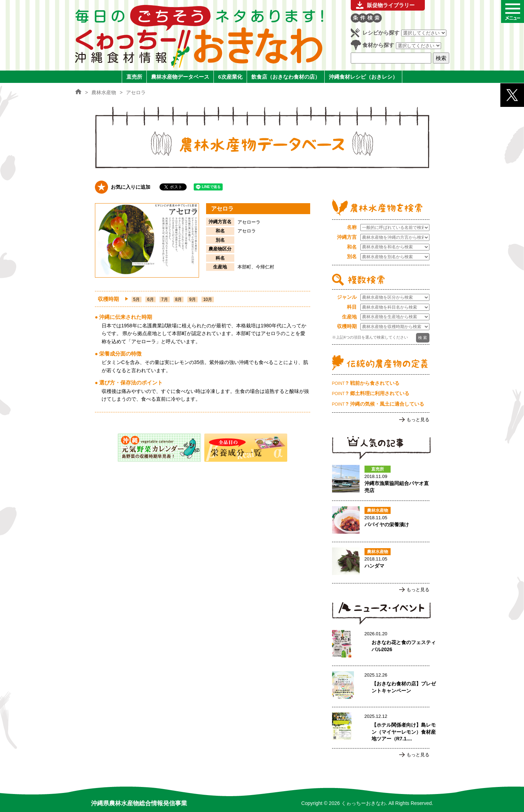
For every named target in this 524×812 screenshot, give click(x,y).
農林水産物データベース (180, 77)
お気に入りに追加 (131, 187)
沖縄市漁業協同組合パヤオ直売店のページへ (381, 480)
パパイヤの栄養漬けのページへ (381, 521)
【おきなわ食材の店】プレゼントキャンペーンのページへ (381, 686)
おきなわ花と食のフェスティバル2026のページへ (381, 645)
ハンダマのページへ (381, 563)
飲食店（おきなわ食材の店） (286, 77)
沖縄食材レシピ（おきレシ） (363, 77)
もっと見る (418, 420)
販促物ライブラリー (391, 5)
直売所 (134, 77)
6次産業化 (230, 77)
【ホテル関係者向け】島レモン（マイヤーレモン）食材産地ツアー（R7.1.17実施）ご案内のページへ (381, 728)
